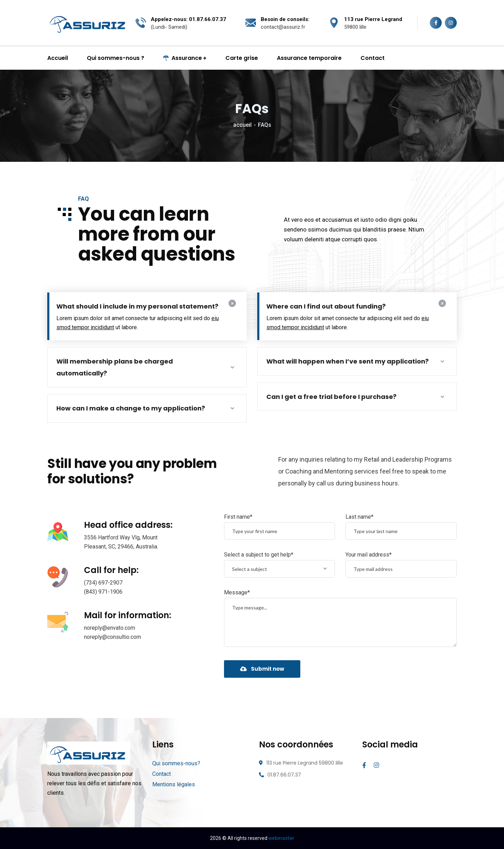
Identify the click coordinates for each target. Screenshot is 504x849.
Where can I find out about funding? (326, 306)
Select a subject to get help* (259, 555)
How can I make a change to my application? (131, 408)
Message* (237, 592)
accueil (242, 125)
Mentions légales (174, 784)
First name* (238, 517)
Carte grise (242, 58)
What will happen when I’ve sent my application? (348, 361)
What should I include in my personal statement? (137, 306)
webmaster (281, 838)
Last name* (359, 517)
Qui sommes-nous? (176, 763)
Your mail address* (369, 555)
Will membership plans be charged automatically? (115, 367)
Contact (373, 58)
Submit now (262, 669)
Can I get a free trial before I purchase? (331, 397)
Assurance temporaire (309, 58)
